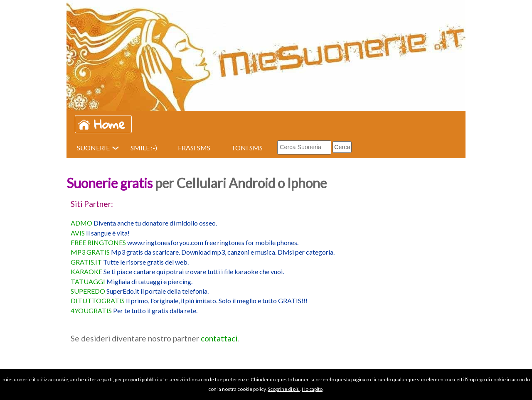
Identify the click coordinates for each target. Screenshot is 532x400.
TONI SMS (247, 148)
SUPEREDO (88, 291)
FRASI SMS (194, 148)
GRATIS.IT (86, 262)
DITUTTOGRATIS (98, 301)
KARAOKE (86, 271)
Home (110, 124)
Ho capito (312, 389)
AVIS (78, 233)
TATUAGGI (88, 281)
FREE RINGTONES (98, 242)
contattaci (219, 338)
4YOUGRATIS (91, 310)
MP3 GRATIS (90, 252)
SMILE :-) (144, 148)
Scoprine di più (284, 389)
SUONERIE (93, 148)
